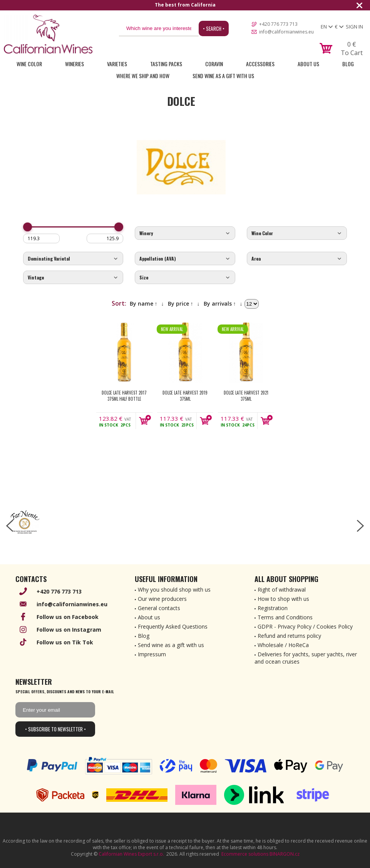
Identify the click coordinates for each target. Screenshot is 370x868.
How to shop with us (283, 599)
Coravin (214, 64)
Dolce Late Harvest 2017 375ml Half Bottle (124, 396)
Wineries (75, 64)
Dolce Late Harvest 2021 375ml (246, 396)
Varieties (117, 64)
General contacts (159, 608)
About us (149, 617)
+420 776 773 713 (278, 24)
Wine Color (29, 64)
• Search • (214, 28)
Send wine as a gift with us (223, 76)
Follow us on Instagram (69, 630)
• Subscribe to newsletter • (55, 729)
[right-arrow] (360, 526)
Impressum (152, 654)
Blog (348, 64)
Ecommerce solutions (245, 854)
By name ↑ (144, 304)
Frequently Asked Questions (173, 626)
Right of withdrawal (282, 590)
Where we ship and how (143, 76)
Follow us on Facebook (68, 617)
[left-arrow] (10, 526)
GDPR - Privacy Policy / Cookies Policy (305, 626)
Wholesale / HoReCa (283, 645)
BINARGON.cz (285, 854)
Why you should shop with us (174, 590)
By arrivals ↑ (220, 304)
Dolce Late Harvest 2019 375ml (185, 396)
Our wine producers (162, 599)
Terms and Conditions (285, 617)
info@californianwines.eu (286, 32)
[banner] (48, 34)
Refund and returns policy (289, 636)
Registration (273, 608)
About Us (308, 64)
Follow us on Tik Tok (65, 642)
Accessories (260, 64)
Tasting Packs (166, 64)
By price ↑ (181, 304)
